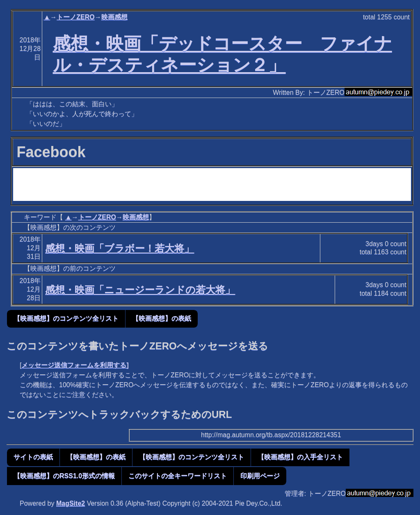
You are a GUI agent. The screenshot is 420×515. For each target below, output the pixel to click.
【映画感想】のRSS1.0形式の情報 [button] (64, 476)
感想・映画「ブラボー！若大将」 (120, 248)
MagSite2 (71, 503)
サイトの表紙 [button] (33, 457)
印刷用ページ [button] (260, 476)
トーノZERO (75, 17)
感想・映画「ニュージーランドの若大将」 (140, 290)
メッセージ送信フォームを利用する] (75, 365)
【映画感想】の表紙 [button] (162, 318)
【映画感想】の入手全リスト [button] (300, 457)
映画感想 (114, 17)
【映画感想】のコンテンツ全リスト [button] (66, 318)
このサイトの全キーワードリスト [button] (178, 476)
